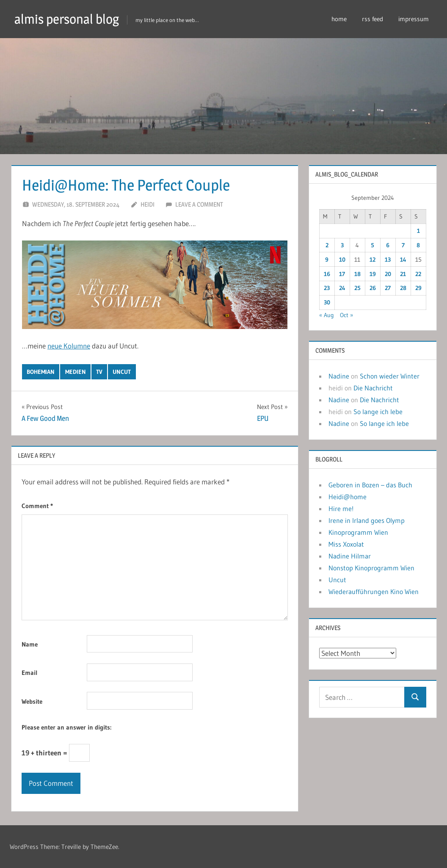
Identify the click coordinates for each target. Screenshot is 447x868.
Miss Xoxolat (346, 544)
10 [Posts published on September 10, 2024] (342, 260)
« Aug (327, 315)
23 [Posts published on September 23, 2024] (327, 288)
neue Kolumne (69, 346)
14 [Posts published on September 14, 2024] (403, 260)
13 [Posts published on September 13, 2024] (388, 260)
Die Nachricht (373, 388)
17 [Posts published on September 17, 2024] (342, 274)
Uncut (337, 580)
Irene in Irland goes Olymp (367, 520)
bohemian (41, 372)
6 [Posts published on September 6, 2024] (388, 245)
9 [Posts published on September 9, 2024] (327, 260)
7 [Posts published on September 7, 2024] (403, 245)
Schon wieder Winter (390, 376)
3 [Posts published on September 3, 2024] (342, 245)
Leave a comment (199, 204)
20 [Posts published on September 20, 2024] (388, 274)
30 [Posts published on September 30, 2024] (327, 302)
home (339, 19)
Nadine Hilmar (350, 556)
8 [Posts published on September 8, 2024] (418, 245)
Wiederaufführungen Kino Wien (374, 592)
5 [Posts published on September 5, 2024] (372, 245)
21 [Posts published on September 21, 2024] (403, 274)
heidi (148, 204)
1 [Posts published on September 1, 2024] (418, 231)
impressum (414, 19)
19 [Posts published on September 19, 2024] (373, 274)
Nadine (339, 376)
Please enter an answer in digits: (66, 727)
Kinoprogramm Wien (358, 532)
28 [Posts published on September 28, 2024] (403, 288)
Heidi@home (348, 497)
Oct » (346, 315)
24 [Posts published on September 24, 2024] (342, 288)
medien (76, 372)
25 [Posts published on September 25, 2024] (357, 288)
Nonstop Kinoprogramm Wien (371, 568)
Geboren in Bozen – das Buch (370, 485)
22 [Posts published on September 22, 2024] (418, 274)
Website (32, 701)
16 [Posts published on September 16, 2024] (327, 274)
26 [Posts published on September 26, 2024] (373, 288)
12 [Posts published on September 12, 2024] (372, 260)
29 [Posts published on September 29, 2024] (418, 288)
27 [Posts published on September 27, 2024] (388, 288)
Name (30, 644)
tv (99, 372)
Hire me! (341, 509)
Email (30, 673)
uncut (122, 372)
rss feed (372, 19)
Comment (37, 506)
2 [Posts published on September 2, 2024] (327, 245)
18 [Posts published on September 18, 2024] (357, 274)
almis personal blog (69, 19)
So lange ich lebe (378, 412)
